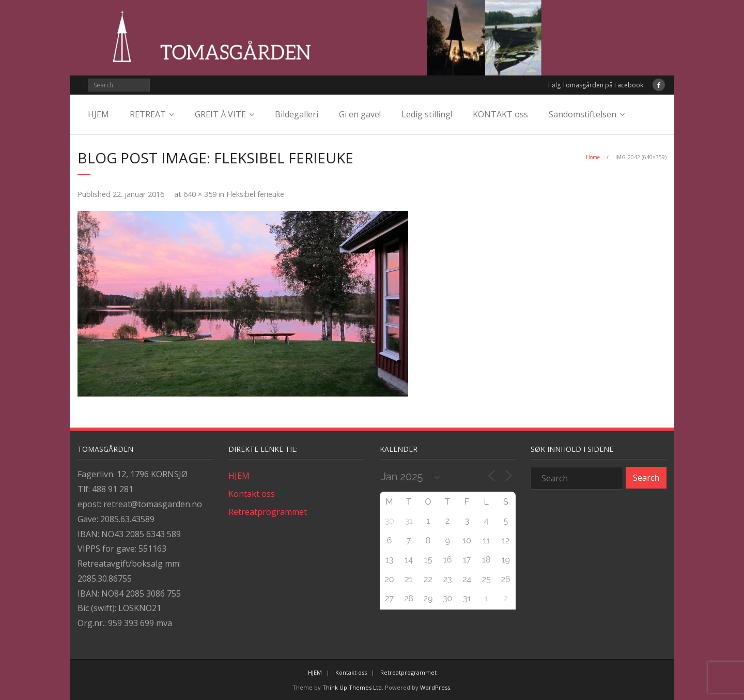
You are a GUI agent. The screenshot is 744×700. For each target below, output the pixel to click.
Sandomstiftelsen (583, 114)
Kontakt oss (252, 494)
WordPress (435, 687)
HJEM (98, 114)
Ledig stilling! (427, 114)
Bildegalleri (297, 114)
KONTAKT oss (500, 114)
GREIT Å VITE (220, 114)
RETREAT (148, 114)
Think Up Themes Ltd (352, 687)
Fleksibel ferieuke (255, 194)
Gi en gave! (360, 114)
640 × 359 (200, 194)
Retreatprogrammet (268, 512)
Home (593, 157)
